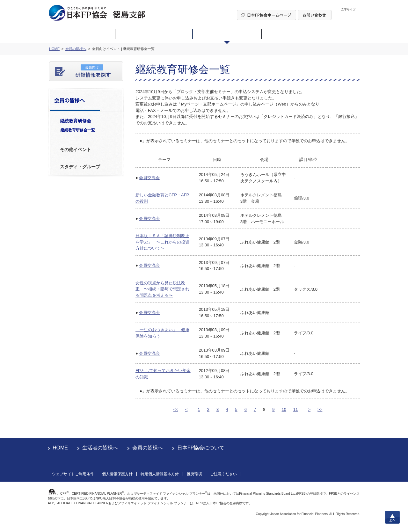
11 (295, 409)
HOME (60, 448)
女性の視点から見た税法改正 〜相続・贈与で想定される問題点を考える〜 (162, 289)
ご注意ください (223, 474)
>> (320, 409)
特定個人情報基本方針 (160, 474)
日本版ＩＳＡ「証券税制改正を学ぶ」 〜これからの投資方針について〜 (162, 242)
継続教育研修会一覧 (78, 130)
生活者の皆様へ (100, 448)
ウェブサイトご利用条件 (73, 474)
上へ (392, 517)
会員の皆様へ (148, 448)
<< (176, 409)
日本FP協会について (201, 448)
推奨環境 (194, 474)
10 (284, 409)
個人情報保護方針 (117, 474)
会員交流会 (149, 178)
